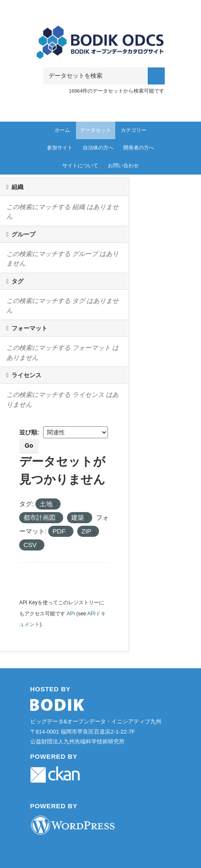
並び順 (28, 432)
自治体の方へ (98, 148)
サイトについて (80, 166)
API (71, 614)
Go (29, 446)
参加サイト (60, 148)
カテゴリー (134, 130)
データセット (96, 130)
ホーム (62, 130)
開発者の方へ (139, 148)
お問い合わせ (123, 166)
